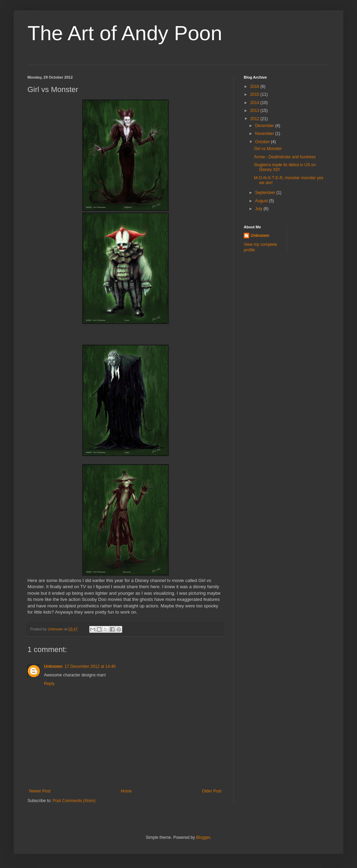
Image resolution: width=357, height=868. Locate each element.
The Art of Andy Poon (125, 33)
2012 (255, 119)
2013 (255, 111)
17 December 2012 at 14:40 (90, 666)
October (263, 142)
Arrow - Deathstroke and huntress (285, 157)
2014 (255, 103)
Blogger (203, 837)
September (266, 193)
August (262, 201)
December (265, 126)
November (265, 134)
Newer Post (40, 791)
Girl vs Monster (268, 149)
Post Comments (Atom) (74, 801)
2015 (255, 94)
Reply (49, 684)
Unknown (53, 666)
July (259, 209)
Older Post (212, 791)
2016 (255, 87)
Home (126, 791)
